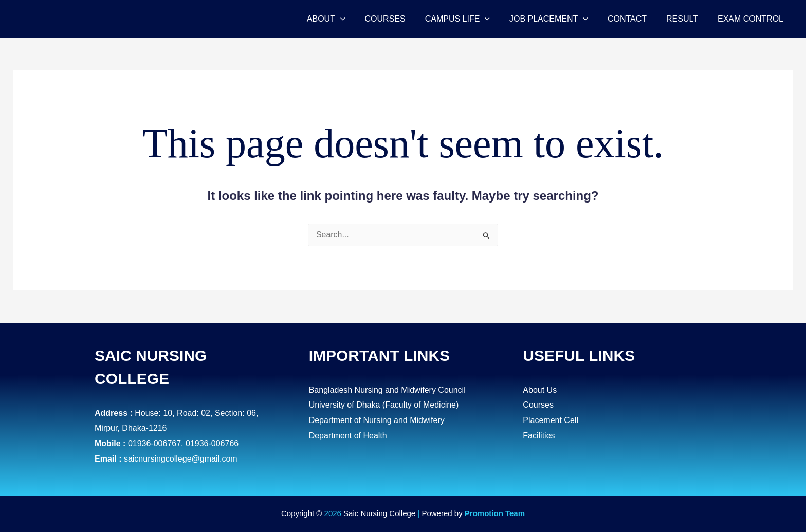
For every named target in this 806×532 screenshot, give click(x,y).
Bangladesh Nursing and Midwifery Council (387, 390)
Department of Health (348, 436)
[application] (360, 19)
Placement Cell (551, 420)
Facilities (539, 436)
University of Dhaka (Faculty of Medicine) (384, 405)
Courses (538, 405)
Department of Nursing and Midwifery (377, 420)
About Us (540, 390)
